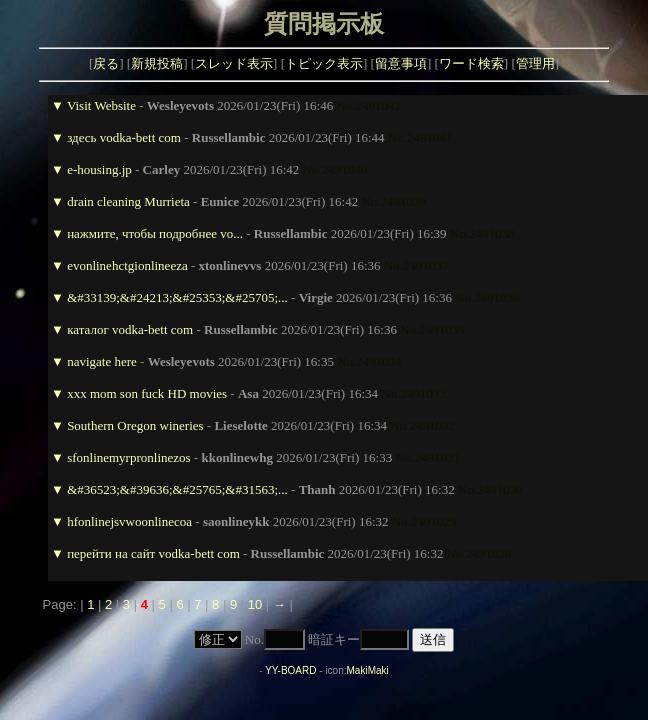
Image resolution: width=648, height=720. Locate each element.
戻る (106, 63)
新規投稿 (157, 63)
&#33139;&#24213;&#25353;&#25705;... (177, 297)
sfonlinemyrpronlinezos (128, 457)
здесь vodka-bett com (124, 137)
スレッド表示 (234, 63)
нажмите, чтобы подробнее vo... (155, 233)
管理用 (535, 63)
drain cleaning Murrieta (128, 201)
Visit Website (101, 105)
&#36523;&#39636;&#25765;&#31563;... (177, 489)
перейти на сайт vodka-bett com (153, 553)
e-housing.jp (99, 169)
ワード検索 (471, 63)
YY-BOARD (290, 670)
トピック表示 (324, 63)
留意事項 (401, 63)
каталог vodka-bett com (130, 329)
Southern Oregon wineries (135, 425)
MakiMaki (368, 670)
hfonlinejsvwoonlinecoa (129, 521)
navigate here (102, 361)
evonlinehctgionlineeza (127, 265)
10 (255, 604)
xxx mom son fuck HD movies (147, 393)
